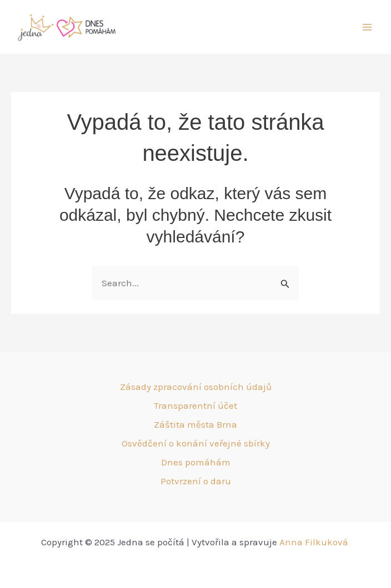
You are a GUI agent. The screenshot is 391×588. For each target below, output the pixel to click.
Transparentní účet (195, 405)
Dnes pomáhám (196, 462)
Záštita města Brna (195, 424)
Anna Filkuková (315, 542)
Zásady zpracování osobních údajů (196, 387)
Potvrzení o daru (196, 481)
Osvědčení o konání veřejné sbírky (196, 443)
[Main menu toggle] (368, 27)
